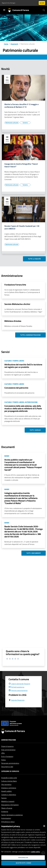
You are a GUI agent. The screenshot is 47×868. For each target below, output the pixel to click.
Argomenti (14, 44)
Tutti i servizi (35, 430)
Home (6, 44)
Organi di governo (7, 751)
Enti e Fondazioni (7, 762)
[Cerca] (44, 10)
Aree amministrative (8, 755)
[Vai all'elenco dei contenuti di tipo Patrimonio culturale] (12, 123)
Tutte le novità (34, 259)
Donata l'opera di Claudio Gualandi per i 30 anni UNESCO (22, 227)
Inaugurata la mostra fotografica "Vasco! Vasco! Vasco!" (21, 165)
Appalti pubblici (7, 796)
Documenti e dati (7, 772)
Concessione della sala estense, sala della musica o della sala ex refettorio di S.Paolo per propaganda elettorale (23, 408)
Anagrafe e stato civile (9, 783)
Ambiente (5, 817)
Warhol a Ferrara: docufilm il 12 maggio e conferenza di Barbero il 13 (21, 106)
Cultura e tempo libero (9, 786)
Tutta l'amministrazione (30, 335)
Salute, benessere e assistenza (12, 820)
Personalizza (23, 858)
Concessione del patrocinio (16, 388)
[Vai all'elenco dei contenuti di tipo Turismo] (25, 123)
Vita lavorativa (6, 790)
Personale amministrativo (10, 768)
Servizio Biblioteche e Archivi (17, 304)
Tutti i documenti (34, 553)
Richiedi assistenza (16, 692)
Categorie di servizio (10, 776)
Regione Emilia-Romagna (9, 3)
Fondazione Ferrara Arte (15, 285)
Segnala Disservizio (17, 705)
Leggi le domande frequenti (19, 689)
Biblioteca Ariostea (13, 321)
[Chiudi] (44, 826)
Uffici (3, 758)
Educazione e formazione (10, 810)
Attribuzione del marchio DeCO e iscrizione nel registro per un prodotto (23, 366)
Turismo (4, 803)
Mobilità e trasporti (8, 806)
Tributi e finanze (7, 813)
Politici (4, 765)
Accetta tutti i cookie (23, 863)
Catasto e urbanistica (9, 800)
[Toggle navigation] (4, 10)
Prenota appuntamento (18, 695)
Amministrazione (9, 745)
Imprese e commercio (9, 793)
